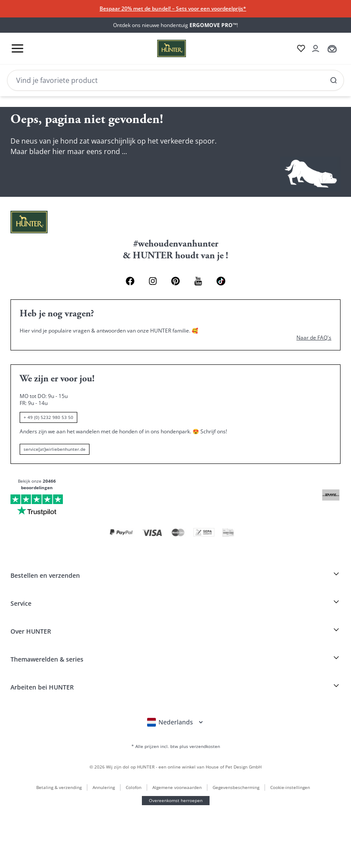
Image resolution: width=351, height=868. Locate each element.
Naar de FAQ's (24, 678)
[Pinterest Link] (35, 198)
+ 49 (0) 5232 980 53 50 (38, 724)
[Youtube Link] (50, 196)
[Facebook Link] (10, 198)
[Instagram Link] (22, 198)
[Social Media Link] (62, 197)
